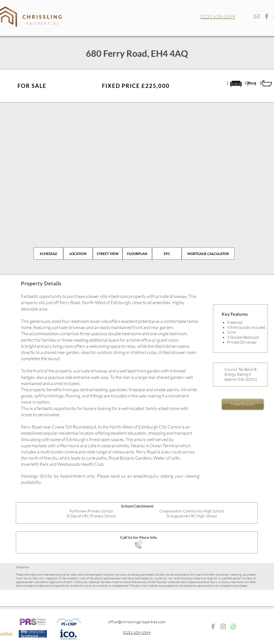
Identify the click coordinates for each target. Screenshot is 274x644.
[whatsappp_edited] (233, 626)
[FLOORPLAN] (137, 254)
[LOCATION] (78, 254)
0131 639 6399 (218, 16)
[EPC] (167, 254)
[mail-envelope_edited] (257, 16)
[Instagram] (223, 626)
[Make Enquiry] (243, 404)
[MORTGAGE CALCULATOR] (208, 254)
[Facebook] (267, 16)
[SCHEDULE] (48, 254)
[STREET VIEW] (108, 254)
